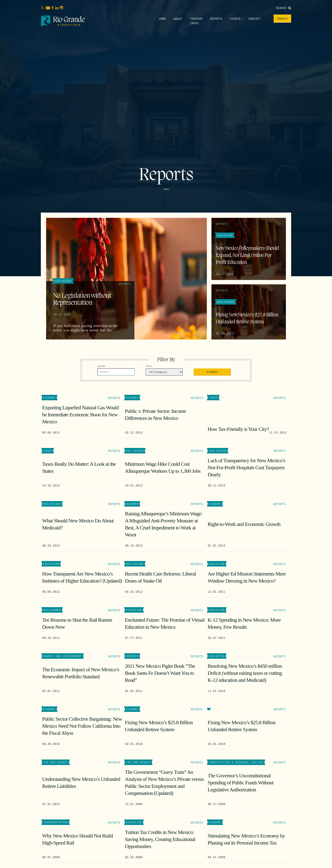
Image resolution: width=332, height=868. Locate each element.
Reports (216, 18)
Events (235, 18)
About (178, 18)
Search (284, 8)
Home (162, 18)
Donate (282, 18)
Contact (254, 18)
